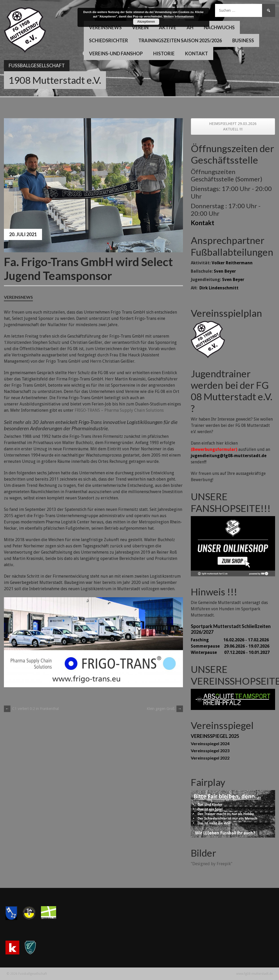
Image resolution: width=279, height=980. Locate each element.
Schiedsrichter (108, 40)
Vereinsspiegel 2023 (210, 751)
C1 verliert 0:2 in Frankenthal (31, 709)
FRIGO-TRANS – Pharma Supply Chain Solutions (119, 410)
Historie (164, 53)
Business (243, 40)
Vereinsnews (105, 27)
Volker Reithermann (232, 263)
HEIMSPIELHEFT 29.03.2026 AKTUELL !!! (233, 126)
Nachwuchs (219, 27)
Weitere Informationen (179, 16)
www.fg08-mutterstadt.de (254, 974)
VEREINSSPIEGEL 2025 (215, 736)
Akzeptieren (146, 22)
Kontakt (197, 53)
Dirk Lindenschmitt (219, 288)
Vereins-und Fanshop (116, 53)
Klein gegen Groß (165, 709)
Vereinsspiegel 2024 (210, 743)
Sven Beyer (225, 271)
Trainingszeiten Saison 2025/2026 (180, 40)
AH (190, 27)
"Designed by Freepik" (212, 864)
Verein (140, 27)
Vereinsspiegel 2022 (210, 758)
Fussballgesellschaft (37, 65)
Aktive (168, 27)
